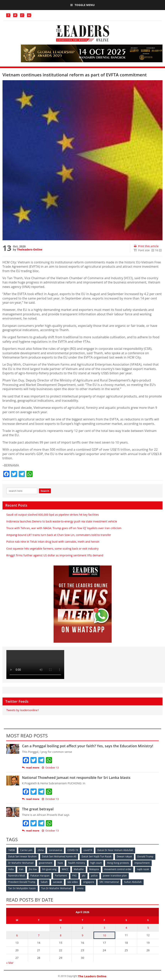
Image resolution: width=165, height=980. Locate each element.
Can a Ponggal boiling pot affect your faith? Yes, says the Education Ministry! (88, 746)
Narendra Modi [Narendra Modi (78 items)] (16, 876)
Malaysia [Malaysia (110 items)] (94, 869)
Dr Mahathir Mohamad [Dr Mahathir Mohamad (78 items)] (21, 863)
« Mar (10, 963)
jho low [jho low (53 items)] (33, 869)
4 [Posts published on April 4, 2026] (126, 928)
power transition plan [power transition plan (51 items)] (115, 876)
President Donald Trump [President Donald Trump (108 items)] (22, 882)
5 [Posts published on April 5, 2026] (148, 928)
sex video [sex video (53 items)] (73, 882)
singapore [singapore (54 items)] (89, 882)
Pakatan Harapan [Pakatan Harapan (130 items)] (40, 876)
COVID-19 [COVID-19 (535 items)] (73, 850)
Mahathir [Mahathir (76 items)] (79, 869)
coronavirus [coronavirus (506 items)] (56, 850)
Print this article (146, 246)
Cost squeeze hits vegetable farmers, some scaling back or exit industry (53, 549)
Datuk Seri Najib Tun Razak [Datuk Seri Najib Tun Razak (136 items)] (96, 856)
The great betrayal (38, 809)
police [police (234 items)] (94, 876)
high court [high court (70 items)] (96, 863)
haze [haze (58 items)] (60, 863)
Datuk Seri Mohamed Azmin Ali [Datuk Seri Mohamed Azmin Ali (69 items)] (59, 856)
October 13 (50, 768)
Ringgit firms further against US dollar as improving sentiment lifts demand (55, 555)
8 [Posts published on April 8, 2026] (61, 935)
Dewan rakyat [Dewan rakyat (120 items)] (124, 856)
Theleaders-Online (30, 249)
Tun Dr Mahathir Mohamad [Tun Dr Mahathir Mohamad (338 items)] (56, 888)
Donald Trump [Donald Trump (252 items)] (145, 856)
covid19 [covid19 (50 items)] (88, 850)
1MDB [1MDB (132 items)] (11, 850)
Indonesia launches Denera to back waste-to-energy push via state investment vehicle (62, 521)
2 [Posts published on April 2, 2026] (82, 928)
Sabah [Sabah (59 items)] (44, 882)
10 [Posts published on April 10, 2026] (104, 935)
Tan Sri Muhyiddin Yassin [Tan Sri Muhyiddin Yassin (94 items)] (22, 888)
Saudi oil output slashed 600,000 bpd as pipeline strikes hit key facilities (53, 515)
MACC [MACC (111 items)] (65, 869)
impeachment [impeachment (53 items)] (142, 863)
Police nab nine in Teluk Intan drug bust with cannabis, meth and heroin (53, 542)
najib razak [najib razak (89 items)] (143, 869)
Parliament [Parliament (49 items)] (61, 876)
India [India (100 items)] (11, 869)
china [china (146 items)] (41, 850)
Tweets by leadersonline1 (23, 710)
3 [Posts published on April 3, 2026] (104, 928)
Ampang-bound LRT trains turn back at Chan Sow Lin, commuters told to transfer (59, 535)
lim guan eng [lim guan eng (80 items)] (49, 869)
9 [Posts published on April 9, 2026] (82, 935)
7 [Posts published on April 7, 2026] (39, 935)
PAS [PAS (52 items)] (75, 876)
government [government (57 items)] (46, 863)
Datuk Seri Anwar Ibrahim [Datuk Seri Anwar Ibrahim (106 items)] (22, 856)
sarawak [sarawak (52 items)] (58, 882)
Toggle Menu (82, 5)
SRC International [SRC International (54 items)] (109, 882)
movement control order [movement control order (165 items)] (118, 869)
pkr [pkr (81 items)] (84, 876)
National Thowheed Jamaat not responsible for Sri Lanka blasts (76, 778)
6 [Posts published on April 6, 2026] (17, 935)
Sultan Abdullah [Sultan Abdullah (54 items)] (133, 882)
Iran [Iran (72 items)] (21, 869)
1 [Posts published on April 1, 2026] (61, 928)
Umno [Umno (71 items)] (80, 888)
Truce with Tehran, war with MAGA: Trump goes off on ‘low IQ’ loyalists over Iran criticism (64, 528)
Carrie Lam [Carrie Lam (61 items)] (26, 850)
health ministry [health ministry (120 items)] (77, 863)
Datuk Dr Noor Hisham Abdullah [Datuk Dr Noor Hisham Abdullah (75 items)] (115, 850)
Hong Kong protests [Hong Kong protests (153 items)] (118, 863)
